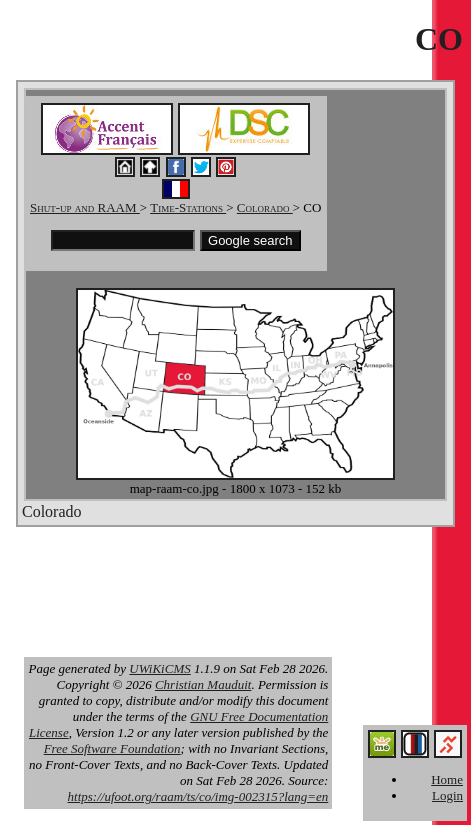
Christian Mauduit (203, 684)
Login (447, 795)
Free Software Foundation (112, 748)
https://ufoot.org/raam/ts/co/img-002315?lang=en (198, 796)
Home (447, 779)
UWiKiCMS (159, 668)
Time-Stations (188, 207)
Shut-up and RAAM (85, 207)
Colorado (265, 207)
